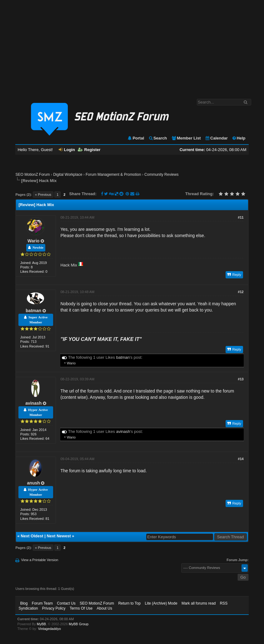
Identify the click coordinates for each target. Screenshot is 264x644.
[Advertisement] (132, 46)
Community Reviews (161, 175)
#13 (241, 379)
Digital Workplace (68, 175)
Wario (33, 241)
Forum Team (42, 603)
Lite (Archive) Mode (161, 603)
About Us (105, 608)
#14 (241, 459)
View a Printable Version (40, 560)
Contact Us (66, 603)
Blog (24, 603)
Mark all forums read (199, 603)
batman (33, 311)
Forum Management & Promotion (113, 175)
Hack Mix (69, 265)
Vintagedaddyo (50, 629)
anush (34, 483)
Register (89, 150)
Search (158, 138)
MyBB (41, 624)
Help (239, 138)
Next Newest (59, 536)
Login (67, 150)
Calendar (216, 138)
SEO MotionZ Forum (32, 175)
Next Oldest (32, 536)
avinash (33, 403)
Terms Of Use (81, 608)
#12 (241, 292)
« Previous (43, 195)
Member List (186, 138)
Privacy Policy (54, 608)
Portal (136, 138)
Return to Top (129, 603)
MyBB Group (79, 624)
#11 (241, 217)
